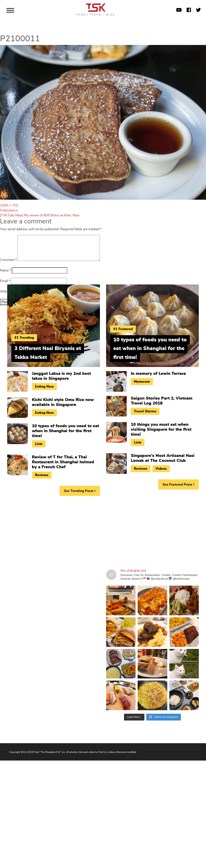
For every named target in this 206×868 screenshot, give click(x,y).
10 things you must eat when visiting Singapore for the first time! (161, 429)
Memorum (142, 382)
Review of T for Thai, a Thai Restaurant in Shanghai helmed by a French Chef (63, 462)
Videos (161, 469)
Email (5, 281)
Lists (39, 444)
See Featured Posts (178, 484)
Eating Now (44, 387)
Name (5, 270)
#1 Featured (123, 329)
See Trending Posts (80, 491)
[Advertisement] (78, 531)
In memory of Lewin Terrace (158, 374)
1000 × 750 (9, 205)
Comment (8, 260)
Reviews (42, 475)
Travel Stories (145, 411)
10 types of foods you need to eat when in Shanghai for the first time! (66, 431)
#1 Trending (24, 338)
